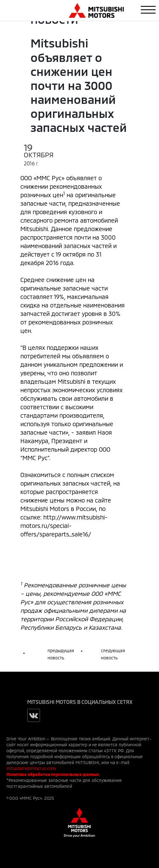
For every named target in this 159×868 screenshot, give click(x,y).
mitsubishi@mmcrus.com (31, 768)
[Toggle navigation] (148, 10)
